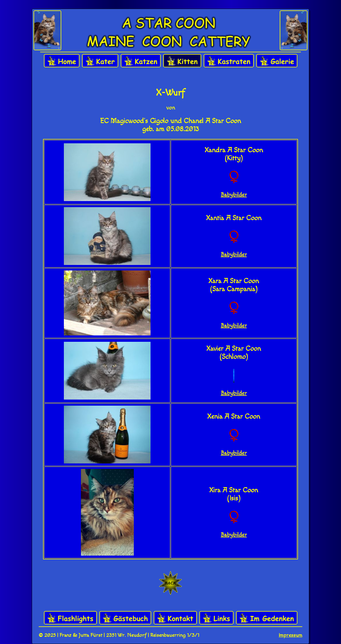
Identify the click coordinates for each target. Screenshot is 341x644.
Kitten (182, 61)
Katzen (141, 61)
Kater (100, 61)
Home (62, 61)
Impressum (291, 635)
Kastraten (229, 61)
